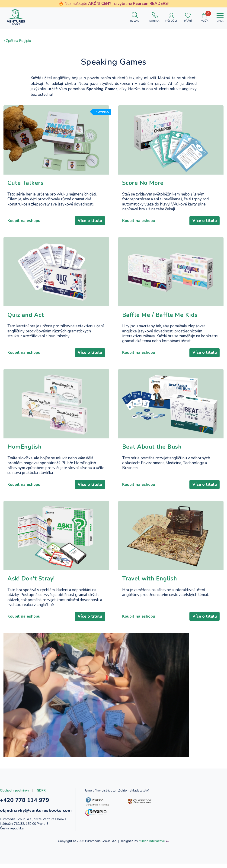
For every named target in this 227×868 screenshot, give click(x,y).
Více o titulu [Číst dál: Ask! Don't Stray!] (90, 616)
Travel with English (150, 579)
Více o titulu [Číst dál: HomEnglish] (90, 485)
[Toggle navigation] (220, 17)
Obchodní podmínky (14, 790)
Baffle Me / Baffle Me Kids (160, 315)
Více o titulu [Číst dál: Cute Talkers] (90, 221)
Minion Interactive (152, 841)
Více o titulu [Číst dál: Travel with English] (205, 616)
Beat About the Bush (152, 447)
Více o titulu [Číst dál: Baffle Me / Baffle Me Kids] (205, 353)
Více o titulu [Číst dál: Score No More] (205, 221)
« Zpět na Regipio (17, 41)
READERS (159, 4)
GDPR (41, 790)
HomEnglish (24, 447)
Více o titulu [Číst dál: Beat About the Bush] (205, 485)
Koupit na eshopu (24, 221)
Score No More (143, 183)
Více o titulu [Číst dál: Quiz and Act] (90, 353)
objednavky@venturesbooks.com (36, 810)
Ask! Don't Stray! (31, 579)
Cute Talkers (25, 183)
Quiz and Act (26, 315)
